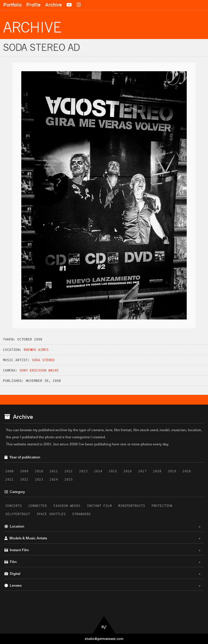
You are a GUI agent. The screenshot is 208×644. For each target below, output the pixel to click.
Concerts (14, 506)
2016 (128, 471)
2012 (69, 471)
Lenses (103, 585)
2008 (9, 471)
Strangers (81, 514)
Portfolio (12, 5)
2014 (98, 471)
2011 (54, 471)
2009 (24, 471)
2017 (142, 471)
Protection (162, 506)
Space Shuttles (51, 514)
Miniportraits (132, 506)
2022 (24, 479)
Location (103, 526)
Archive (53, 5)
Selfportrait (18, 514)
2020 (187, 471)
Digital (103, 574)
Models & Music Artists (103, 538)
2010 (39, 471)
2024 (54, 479)
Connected (38, 506)
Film (103, 562)
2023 (39, 479)
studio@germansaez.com (104, 639)
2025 (69, 479)
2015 (113, 471)
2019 (172, 471)
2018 (157, 471)
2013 (83, 471)
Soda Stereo (43, 360)
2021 (9, 479)
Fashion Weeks (67, 506)
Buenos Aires (36, 350)
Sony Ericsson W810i (39, 370)
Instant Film (99, 506)
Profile (33, 5)
